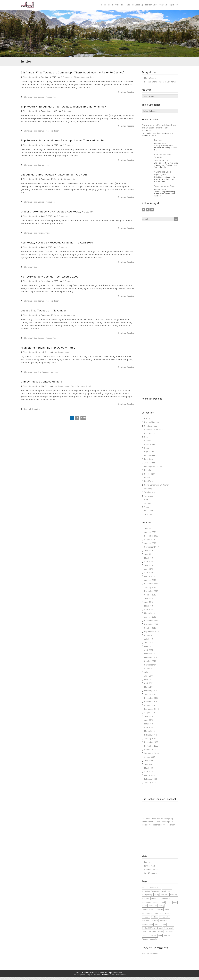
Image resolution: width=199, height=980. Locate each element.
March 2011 (150, 690)
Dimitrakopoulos (119, 978)
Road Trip (148, 484)
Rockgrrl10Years (149, 931)
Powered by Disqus (150, 957)
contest (156, 905)
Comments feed (151, 873)
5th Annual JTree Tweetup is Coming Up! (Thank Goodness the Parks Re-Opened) (75, 76)
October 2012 (150, 631)
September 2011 (152, 668)
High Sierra (149, 455)
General (41, 100)
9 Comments (63, 355)
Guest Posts (150, 447)
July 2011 (149, 675)
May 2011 (149, 683)
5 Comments (63, 219)
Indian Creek (150, 458)
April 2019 (149, 565)
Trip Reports (55, 134)
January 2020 (150, 546)
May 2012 (149, 649)
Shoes (159, 931)
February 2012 (151, 661)
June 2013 (149, 605)
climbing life (165, 902)
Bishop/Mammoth (152, 425)
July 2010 (149, 719)
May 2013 (149, 609)
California (165, 898)
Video (48, 236)
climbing (155, 902)
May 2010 (149, 727)
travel (160, 935)
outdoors (146, 920)
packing (154, 920)
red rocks (147, 924)
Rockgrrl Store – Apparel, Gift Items (160, 85)
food (163, 905)
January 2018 (150, 583)
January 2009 (150, 786)
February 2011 (151, 694)
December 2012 (151, 624)
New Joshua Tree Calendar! (163, 159)
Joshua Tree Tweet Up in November (44, 314)
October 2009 (150, 753)
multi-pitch (159, 916)
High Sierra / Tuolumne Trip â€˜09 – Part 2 (49, 351)
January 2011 (150, 697)
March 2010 (150, 734)
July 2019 (149, 554)
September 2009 (152, 756)
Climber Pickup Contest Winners (42, 385)
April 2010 (149, 731)
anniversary (167, 894)
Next (83, 421)
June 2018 (149, 572)
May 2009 (149, 771)
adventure (154, 891)
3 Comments (69, 182)
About (111, 6)
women (145, 942)
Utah (146, 503)
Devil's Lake (150, 436)
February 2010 (151, 738)
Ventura (148, 506)
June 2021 (149, 532)
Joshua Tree (51, 100)
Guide (147, 451)
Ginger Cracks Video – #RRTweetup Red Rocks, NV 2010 (58, 215)
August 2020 (150, 543)
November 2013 (151, 594)
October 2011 (150, 664)
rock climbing (160, 927)
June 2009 (149, 767)
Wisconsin (149, 514)
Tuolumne (54, 375)
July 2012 (149, 642)
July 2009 (149, 764)
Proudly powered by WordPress (87, 978)
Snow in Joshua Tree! (165, 189)
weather (167, 938)
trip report (169, 935)
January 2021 (150, 535)
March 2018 (150, 579)
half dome (153, 909)
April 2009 (149, 775)
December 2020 (151, 539)
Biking (147, 422)
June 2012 (149, 646)
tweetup (146, 938)
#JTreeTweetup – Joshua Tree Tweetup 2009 (51, 280)
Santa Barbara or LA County (156, 488)
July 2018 (149, 568)
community (147, 905)
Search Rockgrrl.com (169, 6)
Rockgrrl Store (151, 6)
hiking (161, 909)
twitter (154, 938)
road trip (163, 924)
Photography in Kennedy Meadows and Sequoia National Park (159, 130)
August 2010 (150, 716)
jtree (167, 913)
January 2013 (150, 620)
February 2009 (151, 782)
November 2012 (151, 627)
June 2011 (149, 679)
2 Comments (68, 114)
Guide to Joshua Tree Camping (129, 6)
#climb (145, 891)
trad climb (152, 935)
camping (174, 898)
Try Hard (158, 143)
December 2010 (151, 701)
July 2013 (149, 602)
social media (169, 931)
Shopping (36, 412)
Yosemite (148, 517)
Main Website (150, 81)
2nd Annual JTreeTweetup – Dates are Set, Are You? (55, 178)
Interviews (149, 462)
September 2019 (152, 550)
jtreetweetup (148, 916)
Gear (146, 440)
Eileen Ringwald (30, 80)
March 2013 (150, 616)
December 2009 (151, 745)
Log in (147, 865)
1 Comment (68, 148)
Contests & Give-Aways (154, 433)
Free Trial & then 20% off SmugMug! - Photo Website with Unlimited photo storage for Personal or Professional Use (160, 825)
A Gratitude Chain (163, 175)
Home (104, 6)
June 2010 (149, 723)
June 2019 (149, 557)
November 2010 (151, 705)
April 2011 (149, 686)
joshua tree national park (153, 913)
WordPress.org (151, 876)
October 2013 (150, 598)
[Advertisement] (160, 276)
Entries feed (150, 869)
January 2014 (150, 591)
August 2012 (150, 638)
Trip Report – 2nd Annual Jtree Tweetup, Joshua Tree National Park (66, 144)
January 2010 (150, 742)
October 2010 (150, 708)
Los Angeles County (153, 470)
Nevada (41, 236)
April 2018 (149, 576)
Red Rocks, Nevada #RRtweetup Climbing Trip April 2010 (59, 246)
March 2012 (150, 657)
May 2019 (149, 561)
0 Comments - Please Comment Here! (78, 80)
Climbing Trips (31, 100)
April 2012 (149, 653)
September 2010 (152, 712)
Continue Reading (127, 95)
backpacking (147, 898)
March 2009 (150, 778)
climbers (146, 902)
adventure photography (152, 894)
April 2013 (149, 613)
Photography (150, 477)
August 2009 (150, 760)
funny (169, 905)
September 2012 (152, 635)
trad (144, 935)
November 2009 (151, 749)
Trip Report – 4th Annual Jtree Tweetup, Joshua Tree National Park (65, 110)
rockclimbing (148, 927)
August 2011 (150, 672)
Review (147, 481)
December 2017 (151, 587)
